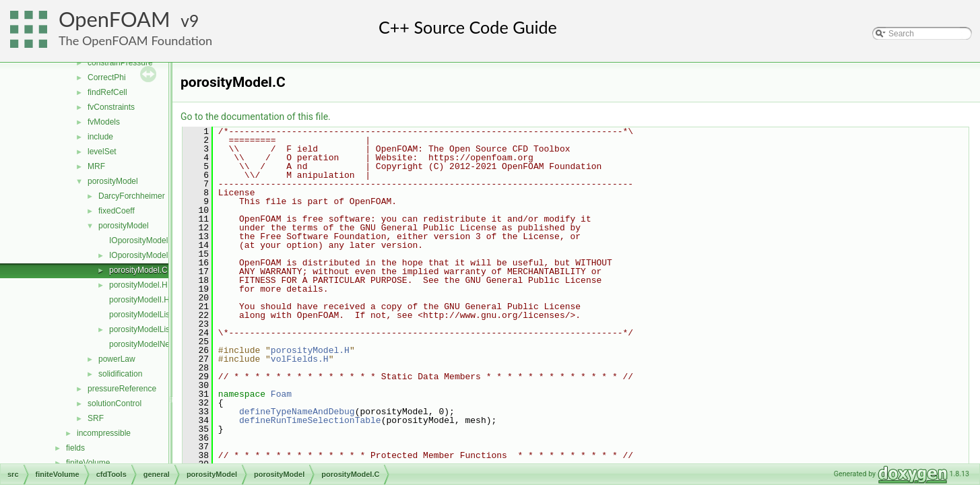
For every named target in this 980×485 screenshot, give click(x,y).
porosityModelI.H (139, 300)
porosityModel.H (138, 285)
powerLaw (117, 359)
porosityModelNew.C (146, 344)
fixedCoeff (117, 211)
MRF (96, 166)
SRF (96, 418)
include (100, 137)
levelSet (102, 152)
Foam (281, 394)
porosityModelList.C (144, 315)
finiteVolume (88, 463)
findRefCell (107, 92)
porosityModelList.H (144, 329)
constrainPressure (120, 63)
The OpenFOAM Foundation (135, 40)
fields (75, 448)
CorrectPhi (107, 77)
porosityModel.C (138, 270)
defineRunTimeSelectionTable (310, 420)
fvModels (104, 122)
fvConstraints (111, 107)
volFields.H (300, 359)
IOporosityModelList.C (149, 240)
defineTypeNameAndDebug (297, 412)
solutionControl (115, 403)
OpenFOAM (115, 19)
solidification (120, 374)
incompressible (104, 433)
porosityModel (113, 181)
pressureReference (122, 389)
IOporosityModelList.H (149, 255)
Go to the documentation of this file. (256, 117)
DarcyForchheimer (132, 196)
